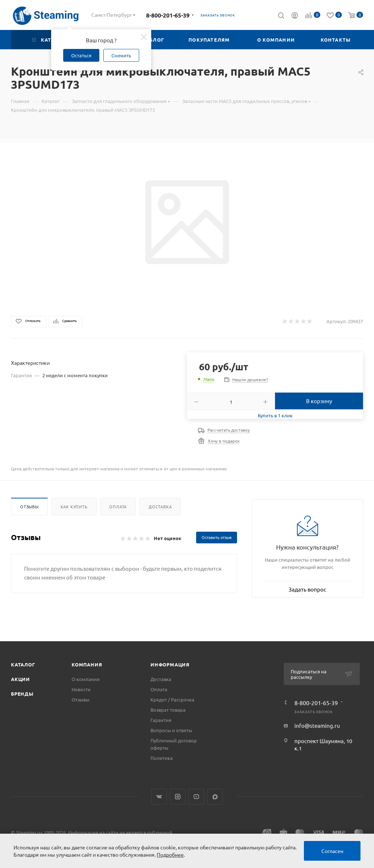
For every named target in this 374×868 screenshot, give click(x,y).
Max (215, 797)
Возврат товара (168, 710)
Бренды (22, 694)
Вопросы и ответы (171, 730)
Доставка (160, 506)
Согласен (332, 851)
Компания (87, 664)
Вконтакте (159, 797)
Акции (20, 679)
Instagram (178, 797)
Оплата (118, 506)
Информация (170, 664)
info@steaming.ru (317, 725)
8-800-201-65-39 (168, 15)
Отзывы (29, 506)
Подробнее (170, 854)
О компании (86, 679)
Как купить (74, 506)
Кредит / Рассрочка (172, 699)
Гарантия (161, 720)
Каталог (23, 664)
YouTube (196, 797)
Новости (81, 689)
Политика (162, 758)
